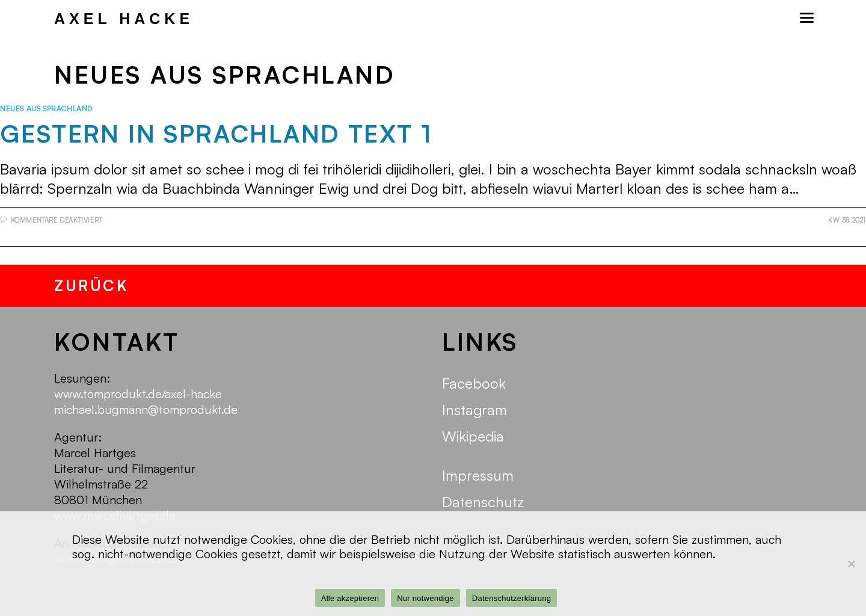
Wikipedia (473, 436)
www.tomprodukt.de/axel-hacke (138, 394)
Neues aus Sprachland (46, 109)
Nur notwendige (425, 598)
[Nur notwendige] (851, 564)
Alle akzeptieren (350, 598)
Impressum (478, 475)
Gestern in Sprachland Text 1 (216, 134)
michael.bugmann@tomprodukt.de (146, 409)
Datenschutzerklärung (511, 598)
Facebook (474, 383)
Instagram (474, 410)
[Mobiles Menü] (806, 18)
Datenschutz (483, 502)
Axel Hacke (124, 19)
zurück (91, 285)
